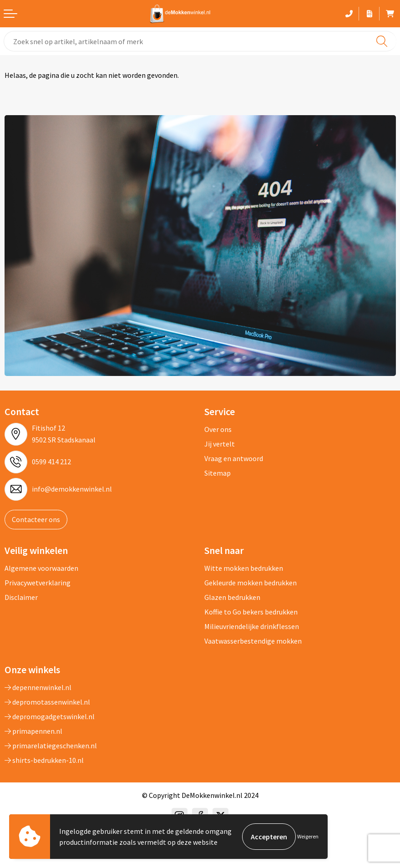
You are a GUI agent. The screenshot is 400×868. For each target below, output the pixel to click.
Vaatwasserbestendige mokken (253, 641)
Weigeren (308, 836)
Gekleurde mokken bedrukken (251, 583)
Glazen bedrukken (232, 597)
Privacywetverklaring (38, 583)
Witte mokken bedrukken (244, 568)
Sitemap (218, 473)
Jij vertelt (220, 444)
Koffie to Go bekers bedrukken (251, 612)
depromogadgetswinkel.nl (50, 716)
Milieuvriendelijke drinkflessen (252, 626)
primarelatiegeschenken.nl (51, 746)
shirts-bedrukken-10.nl (44, 760)
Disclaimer (21, 597)
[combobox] (200, 41)
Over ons (218, 429)
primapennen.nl (33, 731)
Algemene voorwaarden (41, 568)
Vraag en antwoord (234, 458)
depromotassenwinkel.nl (47, 702)
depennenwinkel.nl (38, 687)
